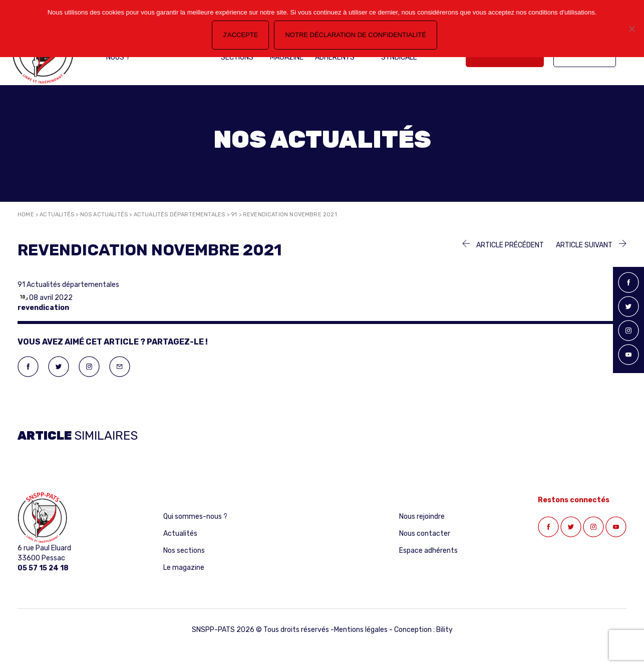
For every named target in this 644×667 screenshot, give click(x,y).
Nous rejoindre (422, 517)
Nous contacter (425, 534)
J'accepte (240, 35)
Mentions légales (361, 630)
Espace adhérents (428, 551)
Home (26, 215)
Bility (444, 630)
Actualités (57, 215)
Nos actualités (104, 215)
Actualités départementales (180, 215)
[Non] (631, 29)
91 (234, 215)
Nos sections (184, 551)
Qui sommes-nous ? (195, 517)
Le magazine (184, 568)
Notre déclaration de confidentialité (355, 35)
